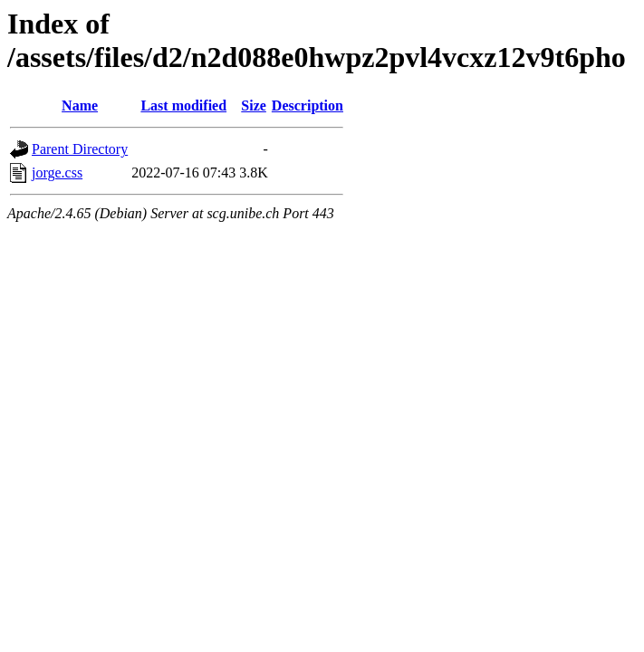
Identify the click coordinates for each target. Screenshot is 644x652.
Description (308, 105)
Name (80, 105)
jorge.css (57, 173)
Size (254, 105)
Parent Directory (80, 149)
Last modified (183, 105)
